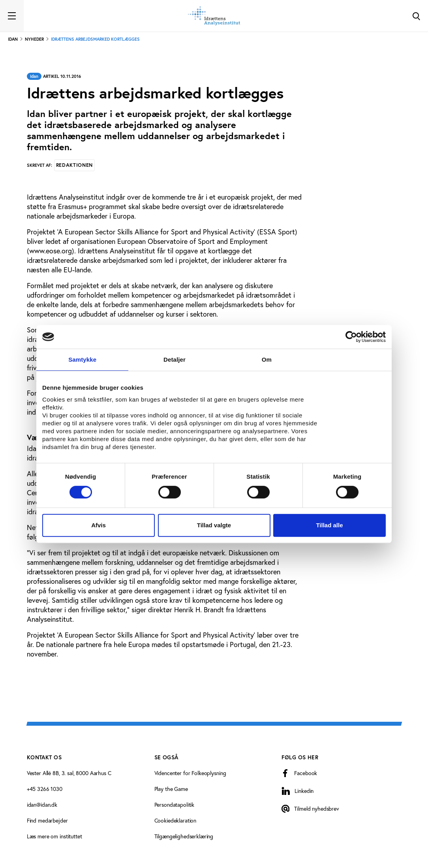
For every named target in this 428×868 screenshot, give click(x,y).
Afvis (99, 525)
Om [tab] (267, 359)
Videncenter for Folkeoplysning (190, 773)
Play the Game (171, 789)
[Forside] (214, 16)
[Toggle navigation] (12, 16)
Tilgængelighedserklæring (184, 836)
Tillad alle (329, 525)
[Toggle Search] (416, 16)
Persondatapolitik (175, 805)
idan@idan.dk (42, 805)
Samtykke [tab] (82, 359)
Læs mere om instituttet (54, 836)
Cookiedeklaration (176, 821)
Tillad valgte (214, 525)
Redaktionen (74, 165)
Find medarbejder (47, 821)
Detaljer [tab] (175, 359)
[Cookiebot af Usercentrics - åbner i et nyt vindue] (351, 337)
